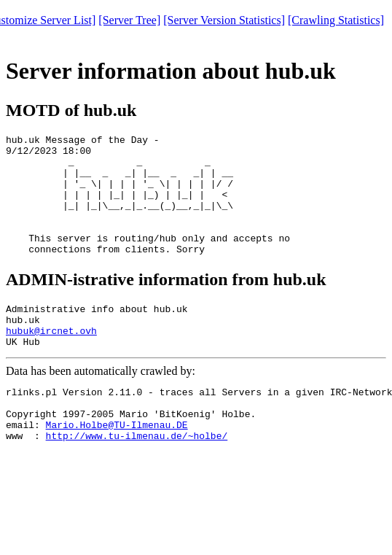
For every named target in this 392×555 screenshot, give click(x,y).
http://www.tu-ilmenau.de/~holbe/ (137, 479)
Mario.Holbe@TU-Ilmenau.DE (117, 466)
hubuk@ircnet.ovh (51, 361)
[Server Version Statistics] (224, 20)
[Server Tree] (129, 20)
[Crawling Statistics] (336, 20)
